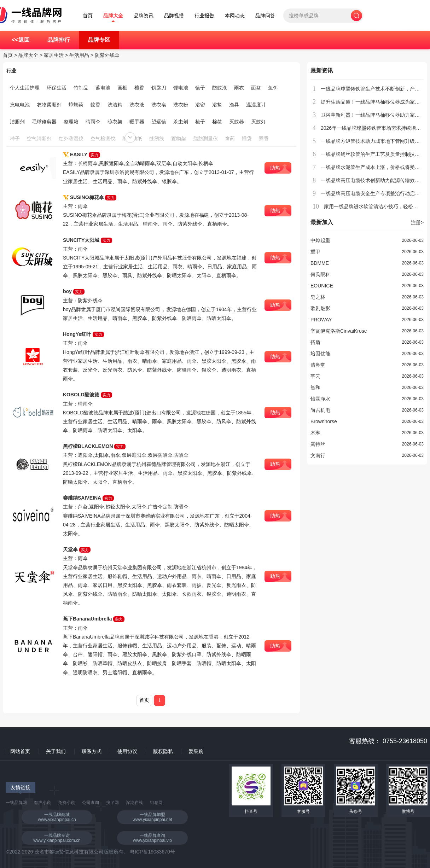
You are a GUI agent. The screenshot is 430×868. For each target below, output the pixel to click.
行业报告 (204, 16)
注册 (417, 222)
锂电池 (181, 88)
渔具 (234, 105)
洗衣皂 (159, 105)
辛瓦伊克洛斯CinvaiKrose (339, 331)
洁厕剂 (17, 122)
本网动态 (235, 16)
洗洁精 (115, 105)
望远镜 (159, 122)
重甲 (315, 252)
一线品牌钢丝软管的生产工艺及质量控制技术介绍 (375, 154)
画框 (122, 88)
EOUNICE (322, 286)
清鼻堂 (318, 365)
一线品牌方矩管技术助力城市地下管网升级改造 (373, 141)
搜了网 (112, 803)
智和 (315, 388)
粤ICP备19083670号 (152, 852)
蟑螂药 (76, 105)
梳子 (200, 122)
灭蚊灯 (258, 122)
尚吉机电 (320, 410)
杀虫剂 (181, 122)
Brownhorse (324, 421)
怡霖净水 (320, 399)
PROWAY (321, 320)
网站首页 (20, 751)
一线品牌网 (16, 803)
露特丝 (318, 444)
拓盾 (315, 342)
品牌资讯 (144, 16)
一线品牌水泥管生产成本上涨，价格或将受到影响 (375, 167)
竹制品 (81, 88)
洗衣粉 (181, 105)
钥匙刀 (159, 88)
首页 (88, 16)
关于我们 (56, 751)
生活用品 (79, 55)
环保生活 (57, 88)
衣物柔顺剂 (49, 105)
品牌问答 (265, 16)
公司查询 (91, 803)
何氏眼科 (320, 274)
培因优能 (320, 354)
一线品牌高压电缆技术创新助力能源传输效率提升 (375, 180)
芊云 (315, 376)
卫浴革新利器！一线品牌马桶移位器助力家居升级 (375, 115)
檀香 (139, 88)
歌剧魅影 (320, 308)
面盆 (256, 88)
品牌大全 (113, 16)
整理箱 (71, 122)
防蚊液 (220, 88)
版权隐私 (163, 751)
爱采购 (196, 751)
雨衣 (239, 88)
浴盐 (217, 105)
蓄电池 (103, 88)
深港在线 (134, 803)
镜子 (200, 88)
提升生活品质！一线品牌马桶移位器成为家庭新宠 (375, 102)
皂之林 (318, 297)
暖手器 (137, 122)
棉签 (217, 122)
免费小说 (66, 803)
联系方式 (92, 751)
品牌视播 (174, 16)
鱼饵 (273, 88)
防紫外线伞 (107, 55)
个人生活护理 (25, 88)
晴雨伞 (93, 122)
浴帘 (200, 105)
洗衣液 (137, 105)
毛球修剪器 (44, 122)
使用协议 (127, 751)
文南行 (318, 455)
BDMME (320, 263)
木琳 (315, 433)
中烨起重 (320, 240)
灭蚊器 (237, 122)
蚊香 (95, 105)
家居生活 (54, 55)
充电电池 (20, 105)
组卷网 (156, 803)
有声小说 (42, 803)
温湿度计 (256, 105)
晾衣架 (115, 122)
